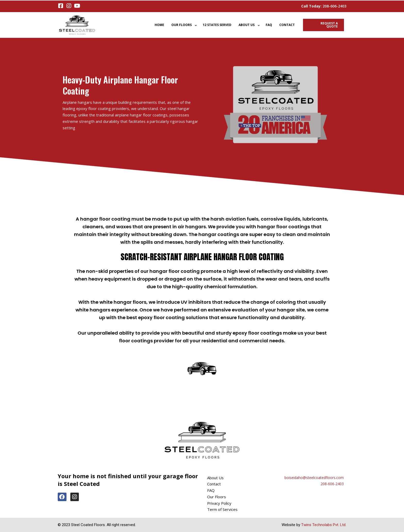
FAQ (269, 25)
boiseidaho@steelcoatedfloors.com (314, 478)
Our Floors (182, 25)
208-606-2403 (334, 6)
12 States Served (217, 25)
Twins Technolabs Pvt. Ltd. (324, 525)
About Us (247, 25)
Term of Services (222, 509)
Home (159, 25)
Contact (287, 25)
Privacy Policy (219, 503)
